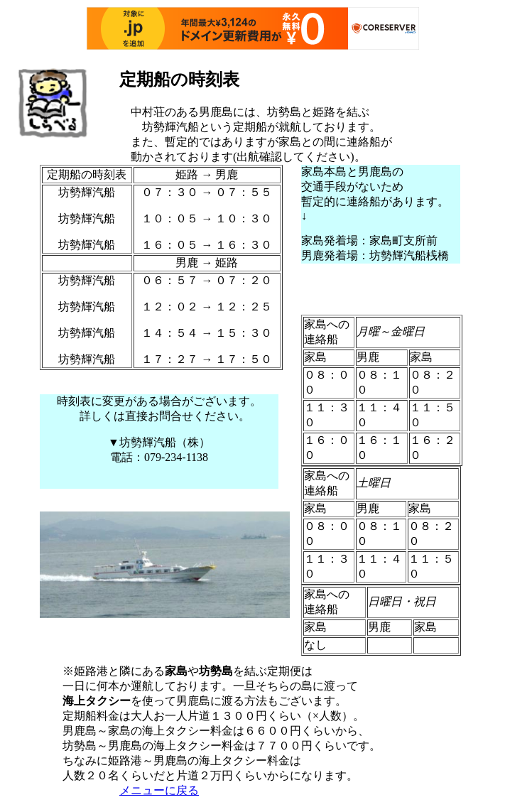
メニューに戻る (159, 790)
